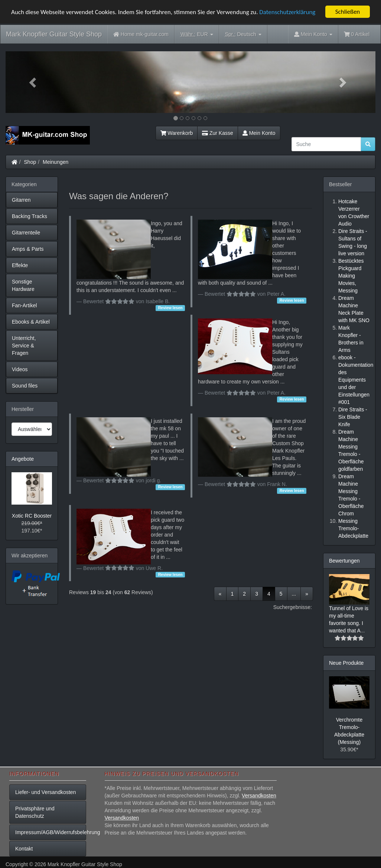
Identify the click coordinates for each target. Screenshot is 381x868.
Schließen (348, 12)
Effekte (20, 265)
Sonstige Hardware (23, 285)
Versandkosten (259, 796)
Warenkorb (177, 133)
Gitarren (21, 200)
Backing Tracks (30, 216)
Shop (30, 162)
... (294, 594)
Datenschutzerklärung (287, 12)
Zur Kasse (217, 133)
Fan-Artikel (25, 305)
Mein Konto (259, 133)
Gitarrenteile (26, 233)
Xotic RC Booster (32, 516)
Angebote (23, 459)
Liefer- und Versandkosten (45, 792)
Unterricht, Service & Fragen (24, 346)
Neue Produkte (346, 663)
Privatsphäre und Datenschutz (35, 812)
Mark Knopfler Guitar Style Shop (54, 34)
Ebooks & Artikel (31, 322)
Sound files (25, 386)
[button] (33, 82)
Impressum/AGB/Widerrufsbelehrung (51, 832)
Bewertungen (344, 561)
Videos (20, 369)
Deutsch (243, 34)
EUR (197, 34)
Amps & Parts (28, 249)
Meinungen (56, 162)
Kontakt (24, 849)
